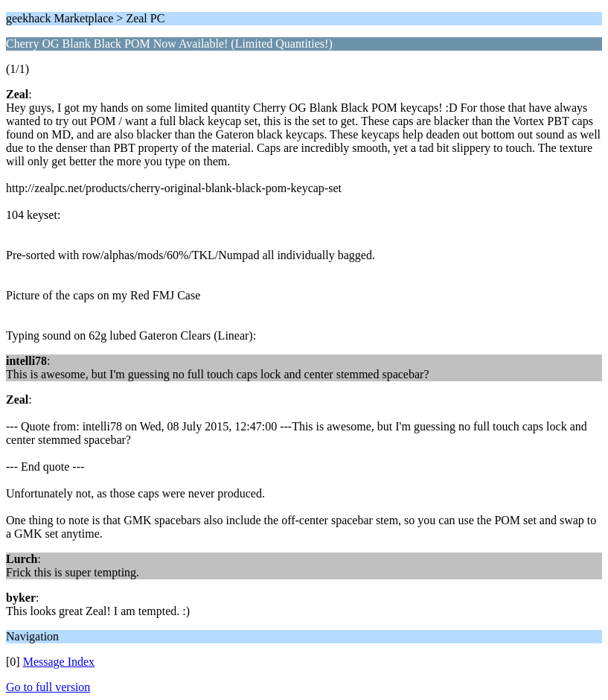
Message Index (59, 662)
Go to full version (48, 687)
